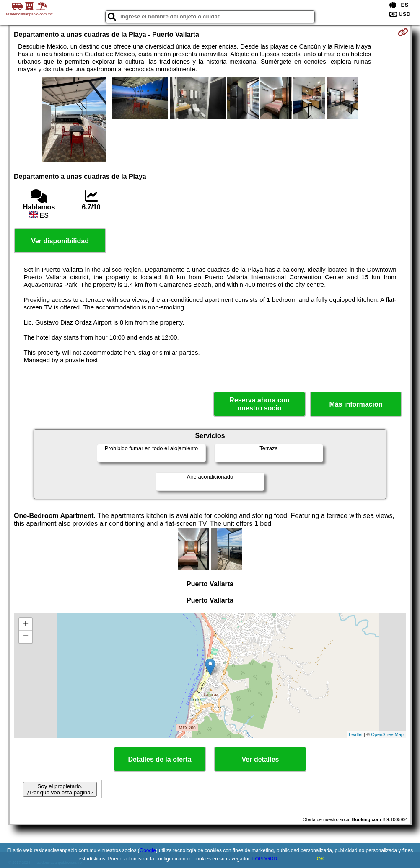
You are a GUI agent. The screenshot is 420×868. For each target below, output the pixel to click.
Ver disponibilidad (60, 241)
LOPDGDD (265, 859)
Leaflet (356, 734)
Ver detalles (261, 759)
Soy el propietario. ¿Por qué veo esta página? (60, 789)
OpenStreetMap (387, 734)
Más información (356, 404)
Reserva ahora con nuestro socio (259, 404)
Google (148, 850)
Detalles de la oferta (159, 759)
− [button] (26, 637)
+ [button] (26, 624)
